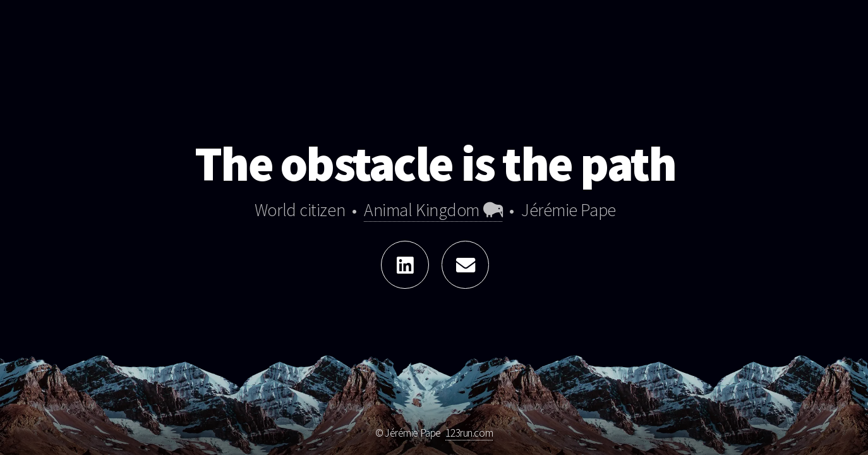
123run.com (469, 433)
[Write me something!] (466, 265)
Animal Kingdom (433, 210)
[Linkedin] (405, 265)
